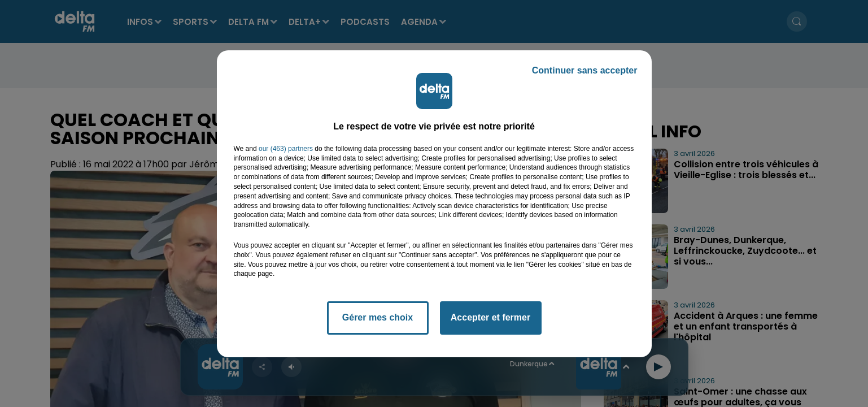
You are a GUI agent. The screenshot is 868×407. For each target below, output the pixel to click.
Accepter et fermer (490, 317)
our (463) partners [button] (286, 149)
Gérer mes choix (378, 317)
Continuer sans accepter (585, 70)
